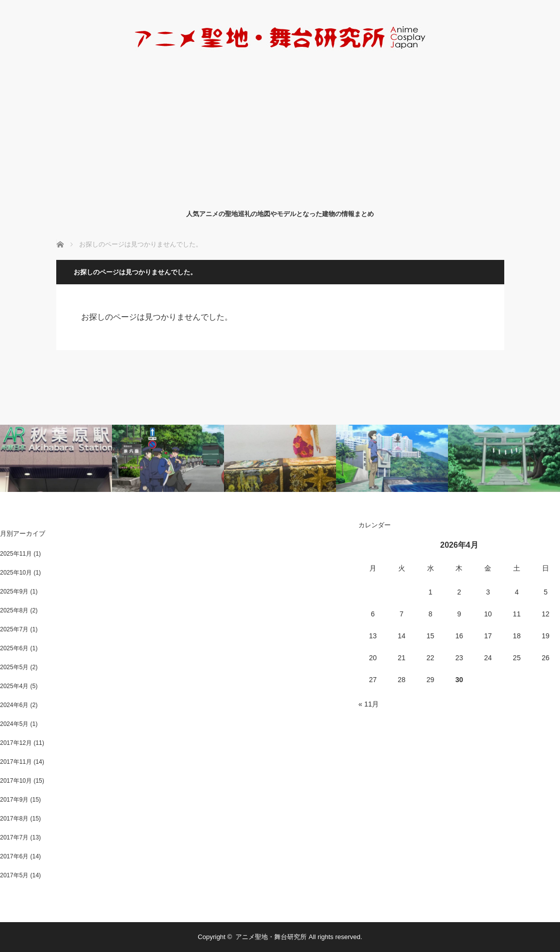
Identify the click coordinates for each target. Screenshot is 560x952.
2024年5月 (14, 724)
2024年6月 (14, 705)
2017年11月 (16, 762)
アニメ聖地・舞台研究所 (271, 937)
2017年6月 (14, 856)
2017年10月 (16, 781)
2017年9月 (14, 800)
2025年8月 (14, 610)
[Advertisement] (280, 128)
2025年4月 (14, 686)
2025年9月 (14, 592)
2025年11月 (16, 554)
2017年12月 (16, 743)
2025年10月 (16, 573)
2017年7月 (14, 837)
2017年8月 (14, 819)
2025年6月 (14, 648)
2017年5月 (14, 875)
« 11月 (369, 704)
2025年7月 (14, 629)
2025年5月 (14, 667)
